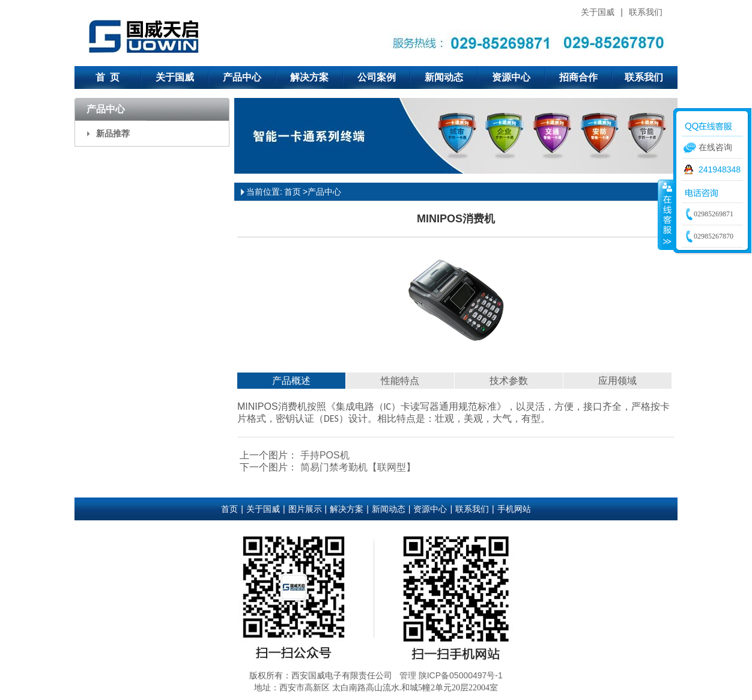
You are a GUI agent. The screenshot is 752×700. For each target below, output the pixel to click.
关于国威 (598, 12)
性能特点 (400, 381)
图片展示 (305, 509)
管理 (408, 675)
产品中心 (242, 77)
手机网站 (514, 509)
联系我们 (646, 12)
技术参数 (509, 381)
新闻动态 (444, 77)
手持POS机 (323, 455)
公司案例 (377, 77)
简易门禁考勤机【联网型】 (356, 467)
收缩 (666, 215)
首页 (293, 192)
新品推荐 (113, 133)
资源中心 (511, 77)
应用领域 (617, 381)
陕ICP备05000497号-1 (461, 675)
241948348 (720, 169)
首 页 (108, 77)
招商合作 (578, 77)
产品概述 (291, 381)
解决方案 (309, 77)
